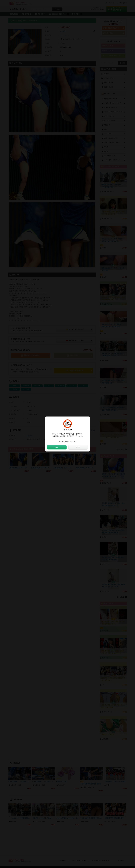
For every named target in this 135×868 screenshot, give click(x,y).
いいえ (78, 447)
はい (57, 447)
